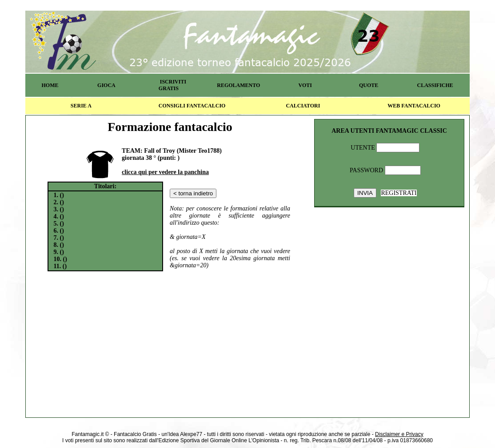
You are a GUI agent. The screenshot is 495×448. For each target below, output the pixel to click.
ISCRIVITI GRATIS (172, 85)
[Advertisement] (170, 343)
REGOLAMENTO (238, 85)
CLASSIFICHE (435, 85)
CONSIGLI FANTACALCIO (192, 106)
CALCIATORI (303, 106)
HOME (50, 85)
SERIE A (81, 106)
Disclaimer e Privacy (399, 434)
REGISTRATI (399, 193)
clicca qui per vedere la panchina (165, 172)
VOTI (305, 85)
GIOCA (106, 85)
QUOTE (369, 85)
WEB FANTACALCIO (414, 106)
